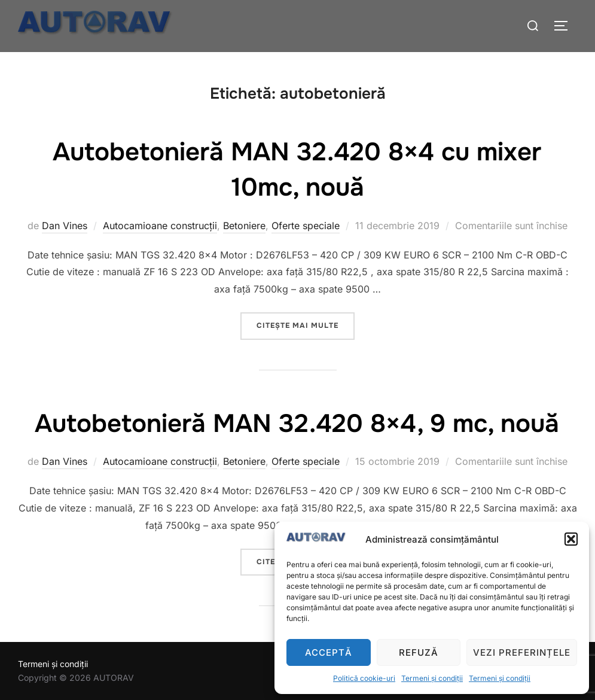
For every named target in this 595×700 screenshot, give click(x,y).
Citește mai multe (306, 325)
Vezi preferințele (522, 652)
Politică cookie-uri (364, 678)
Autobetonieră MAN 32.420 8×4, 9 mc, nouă (297, 424)
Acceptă (329, 652)
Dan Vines (65, 226)
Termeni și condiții (432, 678)
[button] (571, 539)
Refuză (419, 652)
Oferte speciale (306, 226)
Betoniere (244, 226)
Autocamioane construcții (160, 226)
